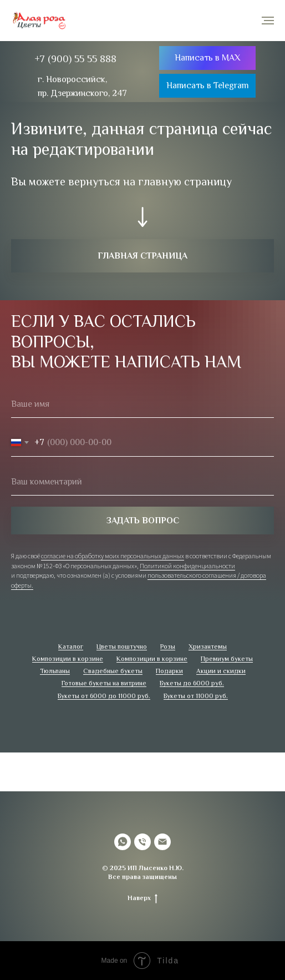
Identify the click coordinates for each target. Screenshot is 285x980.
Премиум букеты (227, 659)
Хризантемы (208, 646)
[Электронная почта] (162, 842)
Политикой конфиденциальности (187, 566)
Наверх (142, 898)
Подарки (169, 671)
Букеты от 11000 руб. (196, 696)
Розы (168, 646)
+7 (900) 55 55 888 (75, 59)
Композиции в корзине (68, 659)
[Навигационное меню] (268, 21)
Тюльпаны (55, 671)
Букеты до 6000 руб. (192, 683)
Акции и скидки (221, 671)
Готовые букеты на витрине (104, 683)
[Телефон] (142, 842)
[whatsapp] (123, 842)
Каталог (71, 646)
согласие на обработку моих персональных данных (113, 556)
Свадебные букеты (113, 671)
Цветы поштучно (122, 646)
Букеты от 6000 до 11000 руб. (104, 696)
